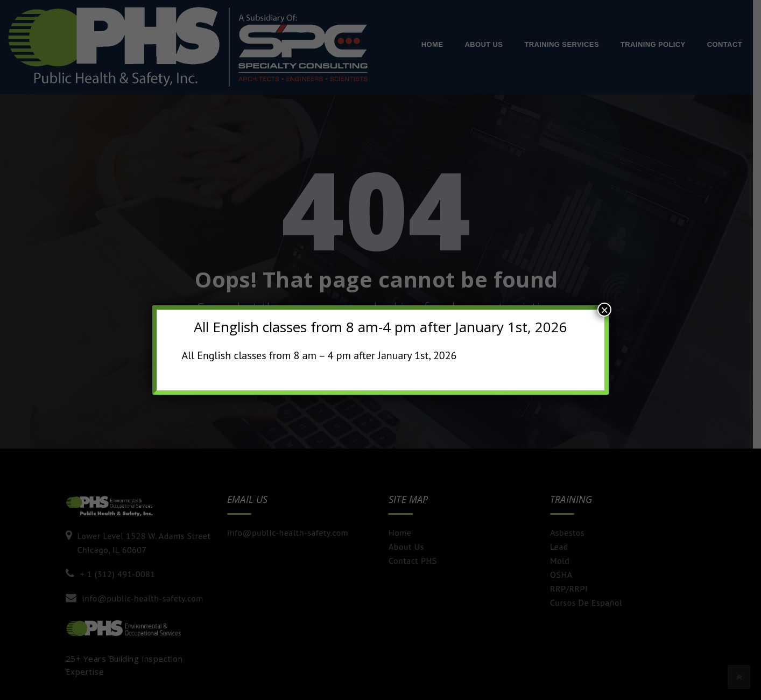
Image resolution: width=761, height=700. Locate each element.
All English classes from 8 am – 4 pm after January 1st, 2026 (319, 355)
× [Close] (604, 310)
